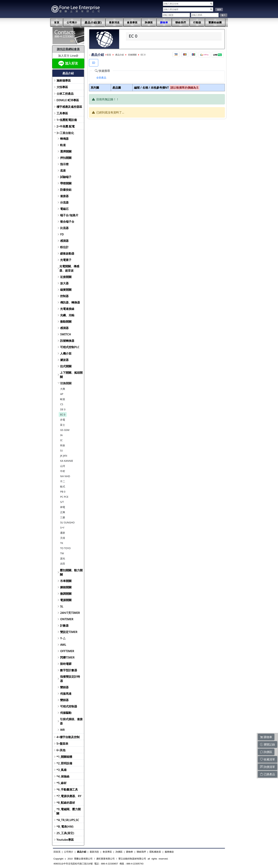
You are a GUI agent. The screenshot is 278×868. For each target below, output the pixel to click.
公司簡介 (72, 23)
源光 (63, 558)
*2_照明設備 (64, 763)
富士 (63, 425)
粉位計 (64, 247)
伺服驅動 (66, 713)
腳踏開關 (66, 587)
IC (61, 440)
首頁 (57, 23)
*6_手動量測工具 (67, 789)
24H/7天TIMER (70, 613)
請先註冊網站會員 (68, 49)
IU (61, 450)
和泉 (63, 445)
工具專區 (62, 113)
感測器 (64, 241)
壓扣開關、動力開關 (71, 572)
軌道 (63, 145)
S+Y (62, 528)
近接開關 (66, 277)
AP (62, 394)
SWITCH (66, 334)
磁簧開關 (66, 290)
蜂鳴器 (64, 139)
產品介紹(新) (93, 23)
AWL (63, 645)
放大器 (64, 283)
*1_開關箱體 (64, 757)
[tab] (101, 78)
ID (94, 63)
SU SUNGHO (67, 522)
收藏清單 (268, 759)
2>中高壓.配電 (66, 126)
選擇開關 (66, 151)
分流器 (64, 202)
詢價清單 (268, 767)
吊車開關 (66, 581)
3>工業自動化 (65, 133)
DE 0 (63, 409)
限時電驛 (66, 664)
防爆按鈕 (66, 190)
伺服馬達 (66, 694)
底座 (63, 171)
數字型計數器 (69, 670)
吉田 (63, 564)
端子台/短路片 (69, 215)
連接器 (64, 196)
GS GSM (65, 430)
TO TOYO (65, 548)
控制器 (64, 296)
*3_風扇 (62, 770)
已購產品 (268, 774)
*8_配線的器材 (66, 803)
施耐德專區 (64, 80)
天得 (63, 538)
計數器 (64, 626)
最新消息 (114, 23)
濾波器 (64, 360)
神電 (63, 507)
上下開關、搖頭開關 (71, 375)
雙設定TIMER (69, 632)
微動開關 (66, 322)
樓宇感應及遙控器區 (69, 107)
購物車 (164, 23)
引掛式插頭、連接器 (71, 721)
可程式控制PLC (70, 347)
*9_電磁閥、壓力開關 (69, 811)
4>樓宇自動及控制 (68, 737)
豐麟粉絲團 (215, 23)
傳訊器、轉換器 (70, 302)
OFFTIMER (67, 651)
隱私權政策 (155, 852)
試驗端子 (66, 177)
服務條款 (169, 852)
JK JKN (64, 456)
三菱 (63, 517)
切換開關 (66, 383)
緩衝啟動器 (67, 253)
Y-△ (63, 638)
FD (62, 234)
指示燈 (64, 164)
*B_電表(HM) (65, 827)
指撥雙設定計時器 (70, 679)
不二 (63, 481)
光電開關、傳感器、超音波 (69, 268)
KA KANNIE (67, 461)
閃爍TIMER (67, 657)
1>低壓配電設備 (67, 120)
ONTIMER (67, 619)
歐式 (63, 486)
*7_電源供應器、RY (69, 796)
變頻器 (64, 687)
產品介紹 (119, 55)
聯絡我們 (181, 23)
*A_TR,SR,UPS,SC (68, 820)
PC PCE (64, 497)
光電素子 (66, 260)
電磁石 (64, 209)
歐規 (63, 399)
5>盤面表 (62, 744)
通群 (63, 533)
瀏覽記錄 (268, 744)
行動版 (197, 23)
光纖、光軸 (67, 315)
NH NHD (65, 476)
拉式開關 (66, 366)
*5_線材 (62, 783)
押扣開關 (66, 158)
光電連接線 (67, 309)
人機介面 (66, 353)
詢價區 (149, 23)
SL (62, 606)
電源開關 (66, 600)
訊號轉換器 (67, 341)
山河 (63, 466)
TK (62, 543)
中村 (63, 471)
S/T (62, 502)
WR (62, 730)
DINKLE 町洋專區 (68, 100)
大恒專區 (62, 87)
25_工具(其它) (65, 833)
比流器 (64, 228)
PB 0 (63, 492)
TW (62, 553)
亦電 (63, 420)
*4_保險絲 (63, 776)
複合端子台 (67, 222)
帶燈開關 (66, 183)
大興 (63, 389)
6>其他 (61, 750)
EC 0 (63, 415)
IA (61, 435)
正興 (63, 512)
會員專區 (132, 23)
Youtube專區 (65, 840)
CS (62, 404)
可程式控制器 (69, 706)
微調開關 (66, 594)
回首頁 (57, 852)
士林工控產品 (65, 94)
